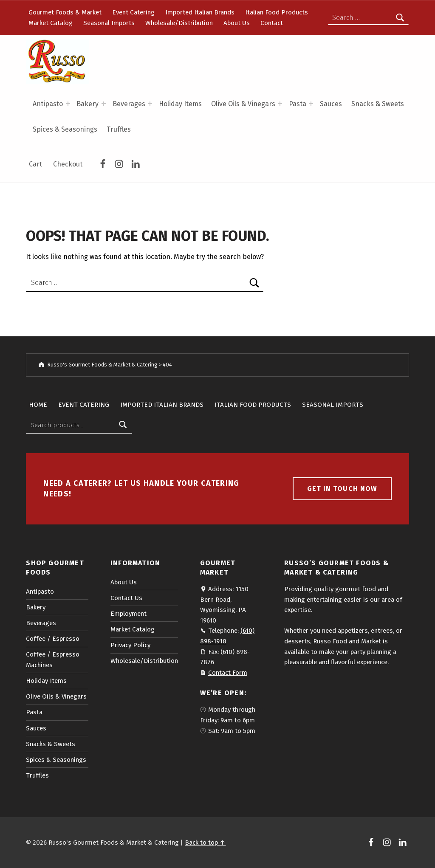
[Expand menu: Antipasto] (68, 104)
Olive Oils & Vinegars (243, 104)
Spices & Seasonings (65, 129)
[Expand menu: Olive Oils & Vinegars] (280, 104)
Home (38, 405)
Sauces (331, 104)
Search (123, 425)
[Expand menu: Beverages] (150, 104)
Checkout (68, 164)
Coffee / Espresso (53, 639)
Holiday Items (180, 104)
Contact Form (228, 673)
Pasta (298, 104)
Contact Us (126, 598)
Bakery (88, 104)
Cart (35, 164)
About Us (237, 23)
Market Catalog (51, 23)
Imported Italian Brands (200, 12)
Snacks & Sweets (378, 104)
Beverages (129, 104)
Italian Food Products (277, 12)
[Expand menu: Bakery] (104, 104)
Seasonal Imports (109, 23)
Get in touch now (342, 489)
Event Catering (133, 12)
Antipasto (48, 104)
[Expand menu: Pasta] (311, 104)
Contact (272, 23)
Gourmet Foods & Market (65, 12)
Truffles (119, 129)
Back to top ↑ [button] (205, 843)
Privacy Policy (130, 645)
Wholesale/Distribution (179, 23)
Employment (129, 614)
